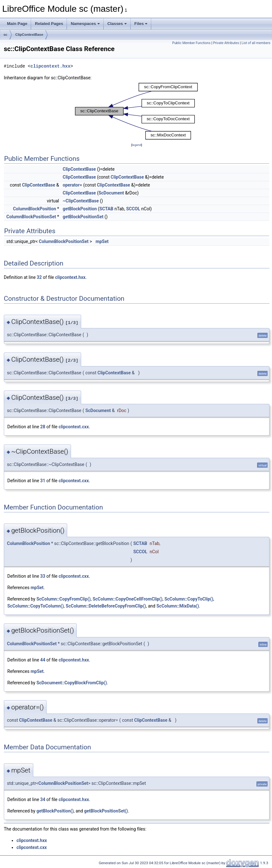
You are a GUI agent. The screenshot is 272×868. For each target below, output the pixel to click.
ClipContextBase (29, 35)
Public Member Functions (191, 43)
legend (136, 145)
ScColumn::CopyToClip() (189, 599)
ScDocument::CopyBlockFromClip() (72, 683)
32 (39, 277)
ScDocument (111, 193)
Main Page (17, 24)
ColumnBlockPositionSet (31, 217)
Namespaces (85, 24)
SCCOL (133, 209)
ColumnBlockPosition (35, 209)
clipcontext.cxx (74, 427)
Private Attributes (226, 43)
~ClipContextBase (81, 201)
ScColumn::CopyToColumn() (36, 606)
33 (43, 576)
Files (141, 24)
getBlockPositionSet (83, 217)
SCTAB (107, 209)
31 (43, 481)
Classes (117, 24)
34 (43, 799)
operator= (72, 185)
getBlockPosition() (55, 811)
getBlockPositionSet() (106, 811)
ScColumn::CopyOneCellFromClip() (127, 599)
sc (5, 35)
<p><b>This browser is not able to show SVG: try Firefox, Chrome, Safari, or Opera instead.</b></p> (137, 111)
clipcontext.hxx (50, 66)
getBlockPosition (80, 209)
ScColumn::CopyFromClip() (64, 599)
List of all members (256, 43)
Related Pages (49, 24)
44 (43, 660)
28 (43, 427)
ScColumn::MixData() (178, 606)
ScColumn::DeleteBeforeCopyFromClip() (106, 606)
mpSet (102, 241)
